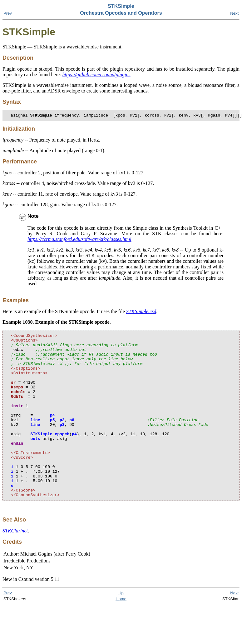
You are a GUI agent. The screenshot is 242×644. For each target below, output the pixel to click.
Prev (8, 13)
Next (234, 13)
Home (121, 633)
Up (121, 627)
